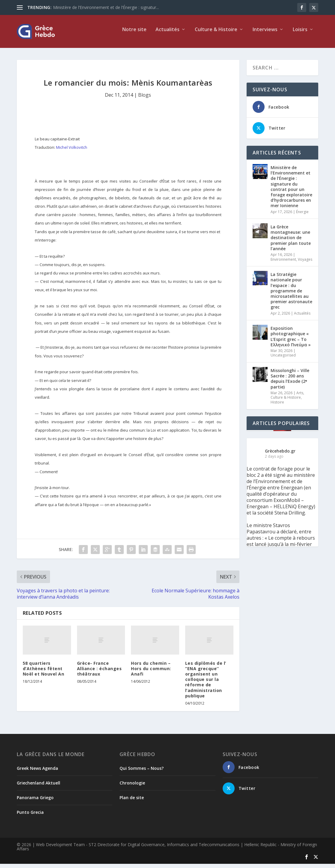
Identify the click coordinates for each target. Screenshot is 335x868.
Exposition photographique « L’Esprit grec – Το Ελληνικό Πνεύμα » (291, 341)
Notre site (134, 34)
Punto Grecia (30, 816)
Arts (300, 397)
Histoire (277, 406)
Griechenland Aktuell (39, 787)
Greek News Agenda (37, 772)
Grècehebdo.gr (280, 455)
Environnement (283, 264)
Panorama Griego (35, 802)
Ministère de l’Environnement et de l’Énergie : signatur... (106, 7)
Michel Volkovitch (72, 151)
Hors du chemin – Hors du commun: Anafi (151, 673)
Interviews (265, 34)
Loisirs (300, 34)
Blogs (145, 99)
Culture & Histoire (216, 34)
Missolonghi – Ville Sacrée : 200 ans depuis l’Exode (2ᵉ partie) (290, 383)
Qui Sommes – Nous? (142, 772)
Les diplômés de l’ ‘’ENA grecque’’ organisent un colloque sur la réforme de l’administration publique (206, 684)
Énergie (302, 216)
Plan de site (132, 802)
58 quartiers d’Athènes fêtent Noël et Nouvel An (44, 673)
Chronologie (132, 787)
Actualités (167, 34)
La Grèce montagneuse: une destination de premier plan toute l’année (291, 242)
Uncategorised (283, 359)
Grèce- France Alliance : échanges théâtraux (99, 673)
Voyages (305, 264)
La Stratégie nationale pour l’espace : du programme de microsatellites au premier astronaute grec (291, 295)
